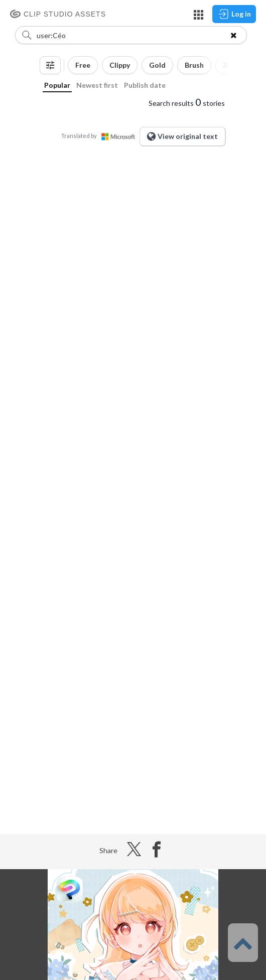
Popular (57, 85)
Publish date (145, 85)
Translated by (100, 136)
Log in (234, 14)
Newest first (97, 85)
